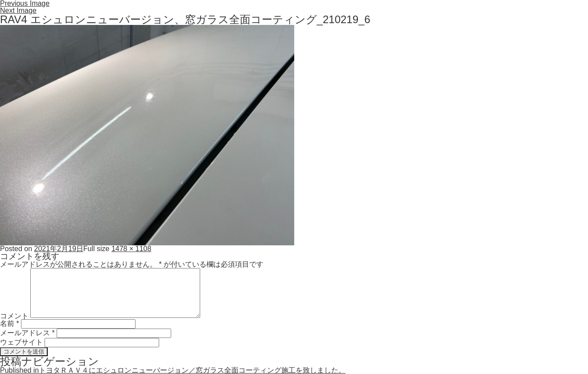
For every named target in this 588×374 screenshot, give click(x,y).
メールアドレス (27, 333)
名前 (10, 323)
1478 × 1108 (131, 249)
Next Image (18, 10)
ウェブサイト (21, 342)
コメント (14, 315)
